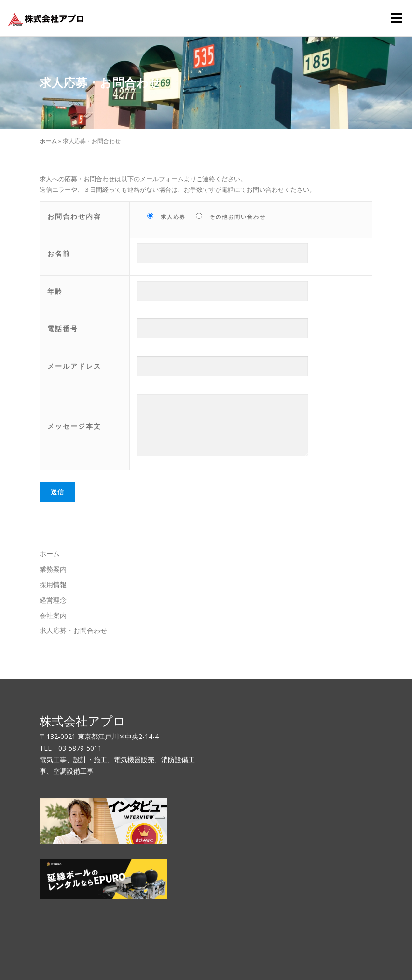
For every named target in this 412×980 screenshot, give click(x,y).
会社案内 (53, 615)
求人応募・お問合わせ (73, 630)
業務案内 (53, 569)
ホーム (48, 141)
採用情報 (53, 584)
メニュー (396, 18)
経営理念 (53, 600)
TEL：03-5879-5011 (71, 748)
